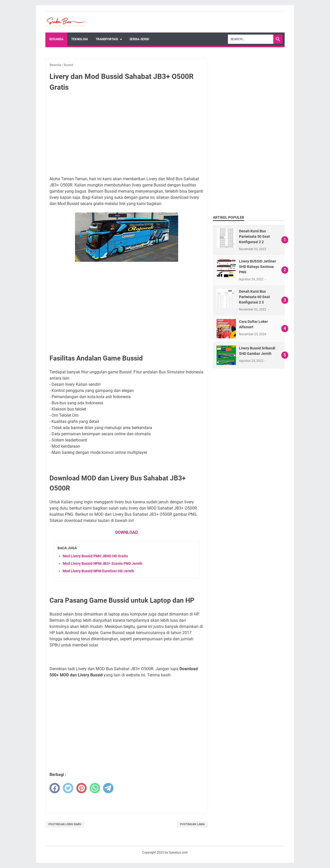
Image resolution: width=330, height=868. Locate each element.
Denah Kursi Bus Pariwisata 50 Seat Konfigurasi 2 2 (254, 236)
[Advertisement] (127, 134)
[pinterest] (81, 788)
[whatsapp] (95, 788)
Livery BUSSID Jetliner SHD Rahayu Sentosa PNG (258, 267)
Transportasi (107, 39)
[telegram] (108, 788)
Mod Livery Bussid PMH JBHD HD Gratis (95, 556)
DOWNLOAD (126, 532)
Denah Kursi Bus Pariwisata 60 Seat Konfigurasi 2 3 (254, 297)
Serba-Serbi (139, 39)
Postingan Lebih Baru (65, 824)
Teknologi (80, 39)
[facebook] (55, 788)
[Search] (251, 39)
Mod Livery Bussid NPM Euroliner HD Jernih (98, 571)
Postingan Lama (192, 824)
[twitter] (68, 788)
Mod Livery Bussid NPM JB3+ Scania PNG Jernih (102, 563)
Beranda (56, 39)
